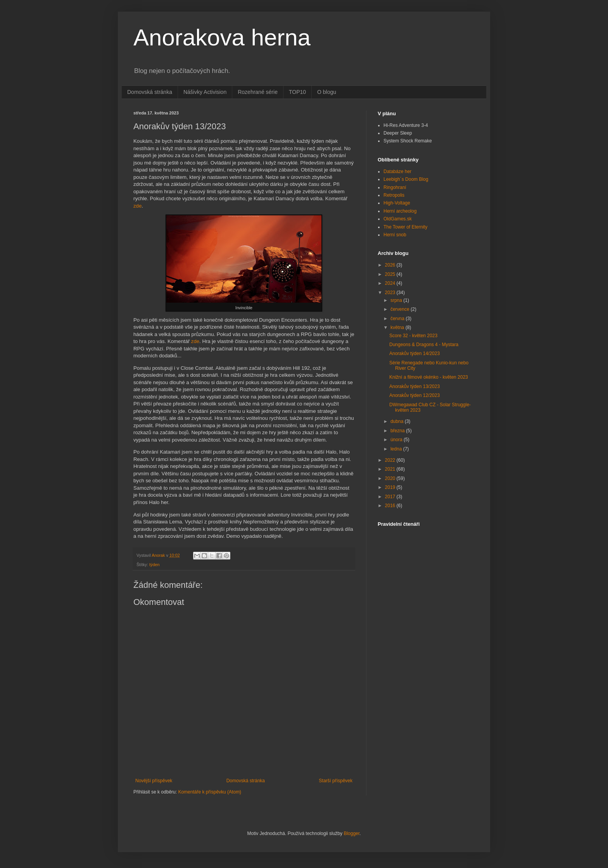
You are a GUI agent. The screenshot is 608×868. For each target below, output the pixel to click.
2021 (391, 469)
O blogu (327, 92)
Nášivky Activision (205, 92)
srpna (397, 300)
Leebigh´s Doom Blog (406, 179)
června (398, 319)
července (401, 309)
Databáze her (397, 172)
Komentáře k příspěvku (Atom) (210, 792)
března (398, 431)
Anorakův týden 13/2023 (415, 386)
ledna (397, 449)
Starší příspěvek (336, 781)
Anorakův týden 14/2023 (415, 353)
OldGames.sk (398, 219)
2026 (391, 265)
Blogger (351, 833)
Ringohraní (395, 187)
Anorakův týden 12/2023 (415, 395)
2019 (391, 487)
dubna (398, 421)
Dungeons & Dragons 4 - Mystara (424, 345)
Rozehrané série (258, 92)
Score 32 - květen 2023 (413, 336)
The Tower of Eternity (405, 227)
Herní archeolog (400, 211)
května (398, 327)
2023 (391, 293)
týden (154, 565)
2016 (391, 506)
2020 (391, 478)
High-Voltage (397, 203)
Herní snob (395, 235)
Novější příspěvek (154, 781)
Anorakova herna (222, 37)
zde (137, 206)
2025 (391, 274)
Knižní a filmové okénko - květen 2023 (429, 377)
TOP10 (297, 92)
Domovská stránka (150, 92)
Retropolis (394, 195)
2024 (391, 283)
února (397, 440)
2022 (391, 460)
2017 (391, 497)
